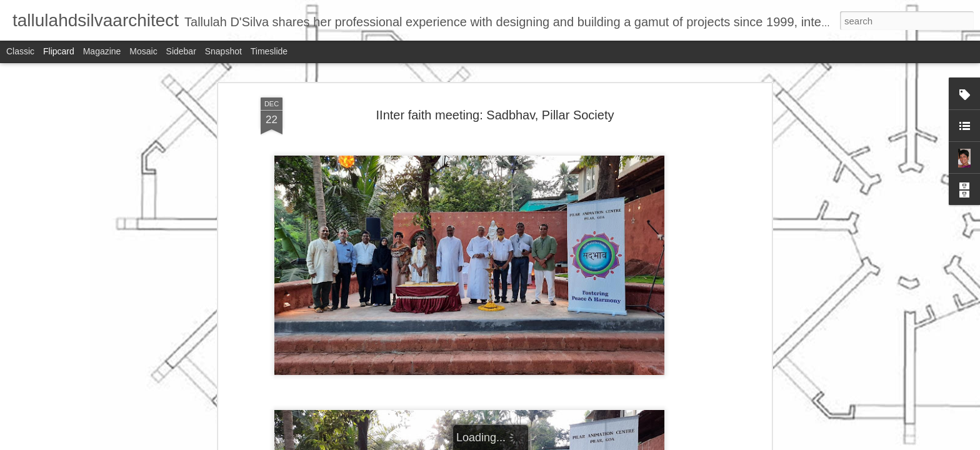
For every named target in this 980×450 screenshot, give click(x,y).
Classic (20, 51)
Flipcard (59, 51)
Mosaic (143, 51)
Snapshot (223, 51)
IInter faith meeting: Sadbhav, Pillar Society (495, 110)
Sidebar (181, 51)
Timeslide (269, 51)
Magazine (102, 51)
